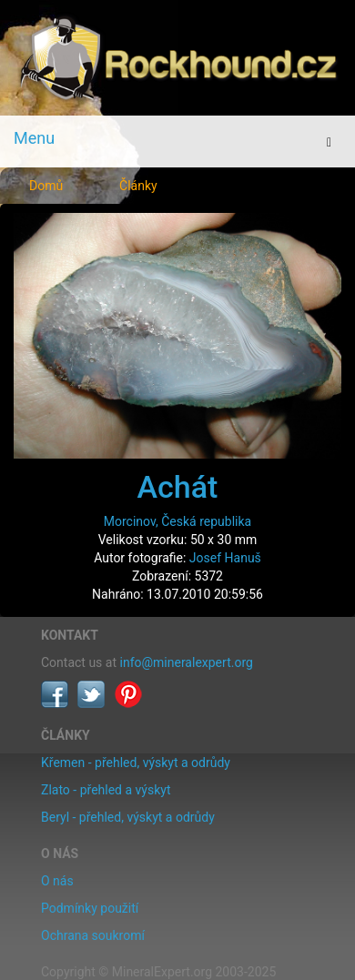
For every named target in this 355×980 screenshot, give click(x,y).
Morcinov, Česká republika (177, 521)
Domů (46, 186)
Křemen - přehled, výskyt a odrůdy (136, 763)
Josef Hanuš (225, 558)
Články (138, 186)
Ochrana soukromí (93, 935)
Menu (34, 138)
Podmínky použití (90, 908)
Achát (178, 487)
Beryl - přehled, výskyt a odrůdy (128, 817)
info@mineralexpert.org (187, 662)
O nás (57, 881)
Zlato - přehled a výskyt (106, 790)
